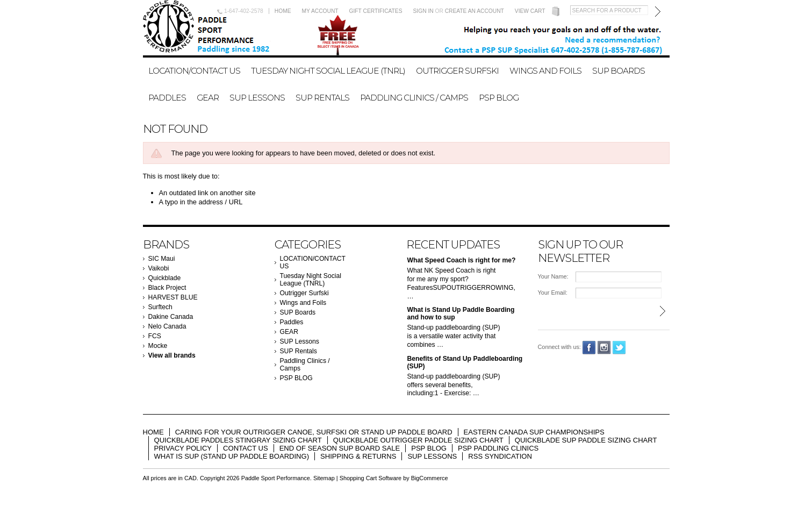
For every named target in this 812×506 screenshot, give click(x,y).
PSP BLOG (499, 98)
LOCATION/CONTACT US (194, 71)
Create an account (475, 11)
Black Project (167, 288)
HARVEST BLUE (173, 297)
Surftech (160, 307)
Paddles (167, 98)
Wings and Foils (545, 71)
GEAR (208, 98)
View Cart (530, 11)
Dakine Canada (171, 317)
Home (283, 11)
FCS (155, 336)
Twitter (619, 348)
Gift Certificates (376, 11)
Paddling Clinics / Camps (414, 98)
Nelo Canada (167, 326)
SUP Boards (619, 71)
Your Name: (553, 276)
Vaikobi (159, 268)
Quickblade (165, 278)
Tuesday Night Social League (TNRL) (328, 71)
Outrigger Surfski (457, 71)
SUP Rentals (322, 98)
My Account (320, 11)
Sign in (423, 11)
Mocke (158, 346)
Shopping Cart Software (371, 478)
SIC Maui (162, 259)
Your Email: (553, 293)
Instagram (604, 348)
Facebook (589, 348)
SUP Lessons (257, 98)
